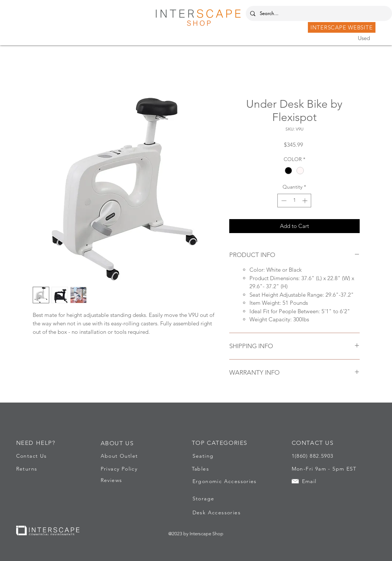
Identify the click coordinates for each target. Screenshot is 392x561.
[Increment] (305, 201)
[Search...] (318, 13)
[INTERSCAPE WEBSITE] (342, 27)
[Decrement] (283, 201)
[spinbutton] (294, 201)
